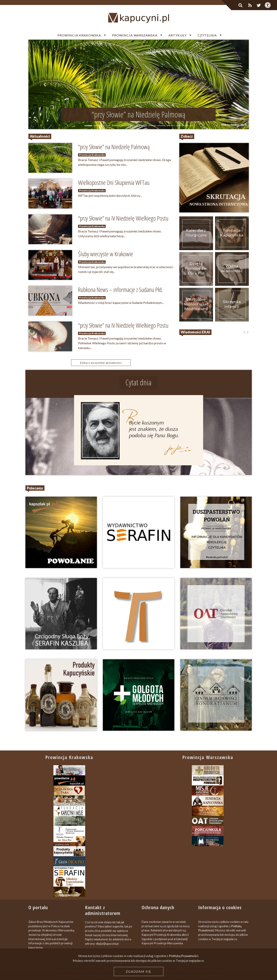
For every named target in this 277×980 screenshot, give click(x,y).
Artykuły (178, 35)
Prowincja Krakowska (79, 35)
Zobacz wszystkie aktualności (101, 363)
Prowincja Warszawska (135, 35)
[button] (45, 84)
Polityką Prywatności (184, 956)
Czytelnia (207, 35)
